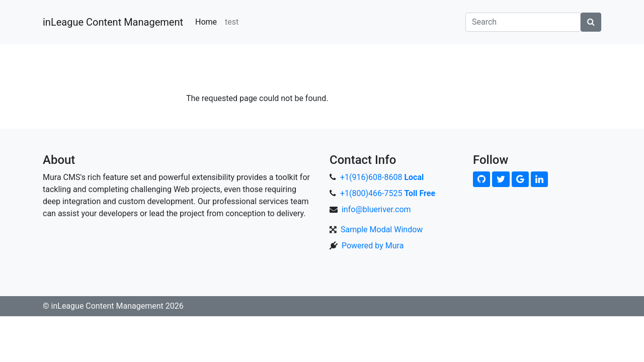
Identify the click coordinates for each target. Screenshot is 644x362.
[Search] (523, 22)
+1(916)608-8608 (382, 177)
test (232, 22)
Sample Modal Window (382, 230)
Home (206, 22)
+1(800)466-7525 (388, 193)
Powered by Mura (373, 246)
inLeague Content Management (113, 22)
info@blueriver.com (376, 209)
